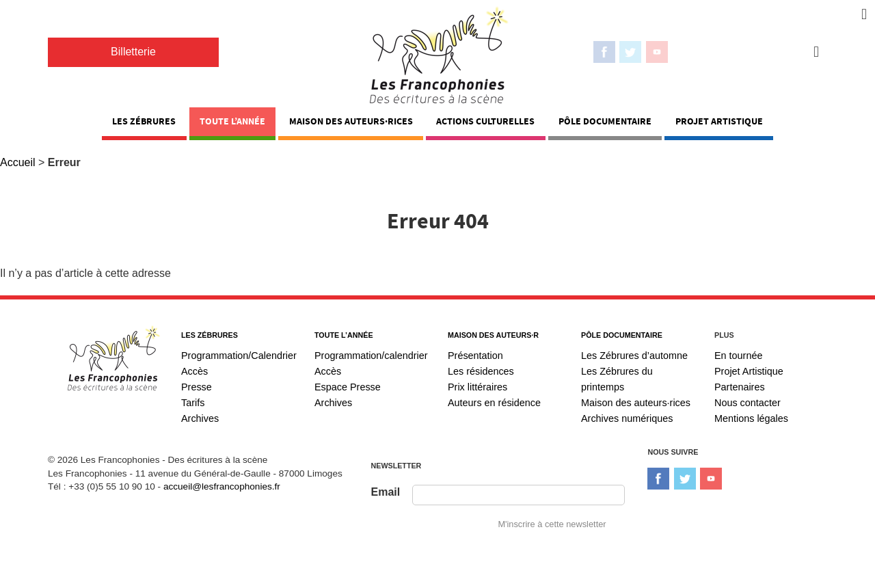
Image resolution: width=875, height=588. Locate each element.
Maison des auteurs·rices (351, 121)
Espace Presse (348, 387)
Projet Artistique (719, 121)
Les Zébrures (144, 121)
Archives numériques (627, 418)
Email (386, 492)
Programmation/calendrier (371, 356)
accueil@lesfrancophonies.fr (222, 486)
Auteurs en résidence (494, 403)
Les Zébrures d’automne (634, 356)
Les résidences (481, 371)
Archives (200, 418)
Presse (197, 387)
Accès (194, 371)
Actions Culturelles (485, 121)
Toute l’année (232, 121)
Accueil (18, 162)
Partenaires (740, 387)
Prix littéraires (477, 387)
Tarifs (193, 403)
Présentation (475, 356)
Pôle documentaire (605, 121)
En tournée (738, 356)
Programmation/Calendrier (239, 356)
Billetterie (133, 52)
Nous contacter (748, 403)
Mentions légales (751, 418)
